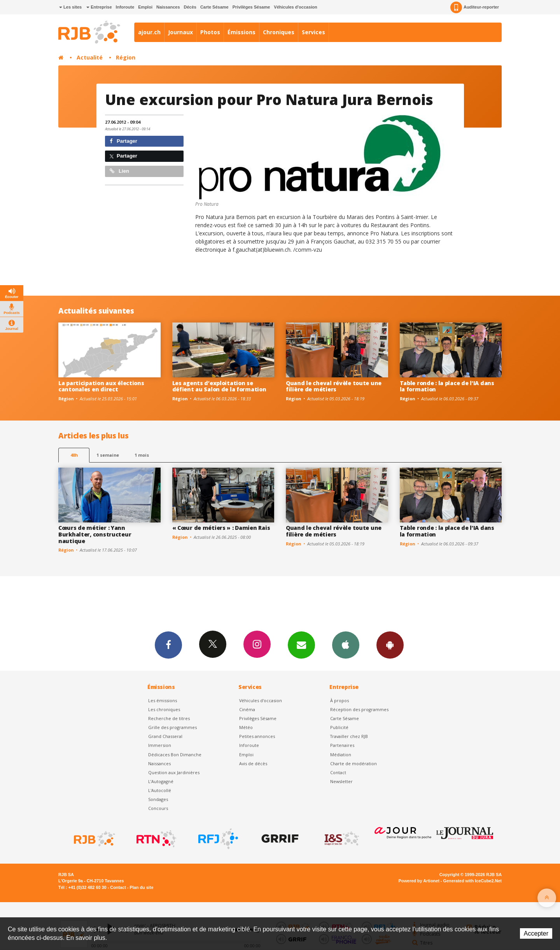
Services (313, 32)
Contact (338, 772)
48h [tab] (74, 455)
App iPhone (346, 645)
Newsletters (301, 645)
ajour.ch (149, 32)
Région (126, 57)
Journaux (180, 32)
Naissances (168, 7)
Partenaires (342, 745)
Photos (210, 32)
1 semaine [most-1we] (108, 455)
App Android (390, 645)
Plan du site (141, 887)
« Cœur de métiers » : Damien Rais (221, 528)
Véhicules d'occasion (295, 7)
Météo (246, 727)
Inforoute (125, 7)
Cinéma (247, 709)
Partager (123, 141)
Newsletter (341, 781)
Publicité (339, 727)
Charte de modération (353, 763)
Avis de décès (253, 763)
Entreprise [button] (99, 7)
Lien (119, 171)
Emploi (145, 7)
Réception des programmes (359, 709)
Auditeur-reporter (475, 7)
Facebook (168, 645)
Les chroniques (164, 709)
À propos (339, 700)
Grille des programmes (172, 727)
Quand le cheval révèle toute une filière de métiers (334, 386)
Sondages (158, 799)
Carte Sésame (214, 7)
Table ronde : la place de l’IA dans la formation (447, 386)
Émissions (241, 32)
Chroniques (279, 32)
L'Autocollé (160, 790)
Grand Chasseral (165, 736)
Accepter (536, 933)
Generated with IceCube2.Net (472, 881)
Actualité (90, 57)
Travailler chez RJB (349, 736)
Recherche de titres (169, 718)
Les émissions (163, 700)
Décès (190, 7)
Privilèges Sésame (251, 7)
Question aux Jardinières (174, 772)
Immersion (160, 745)
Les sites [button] (70, 7)
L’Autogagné (161, 781)
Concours (158, 808)
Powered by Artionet (419, 881)
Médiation (341, 755)
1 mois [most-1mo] (142, 455)
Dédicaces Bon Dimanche (175, 755)
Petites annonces (257, 736)
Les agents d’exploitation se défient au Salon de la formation (219, 386)
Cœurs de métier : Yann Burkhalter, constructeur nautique (95, 534)
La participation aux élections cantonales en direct (101, 386)
